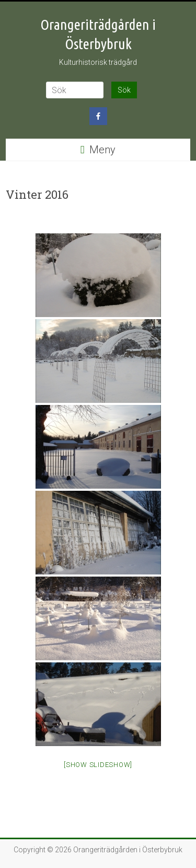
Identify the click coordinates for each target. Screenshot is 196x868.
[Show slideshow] (98, 765)
